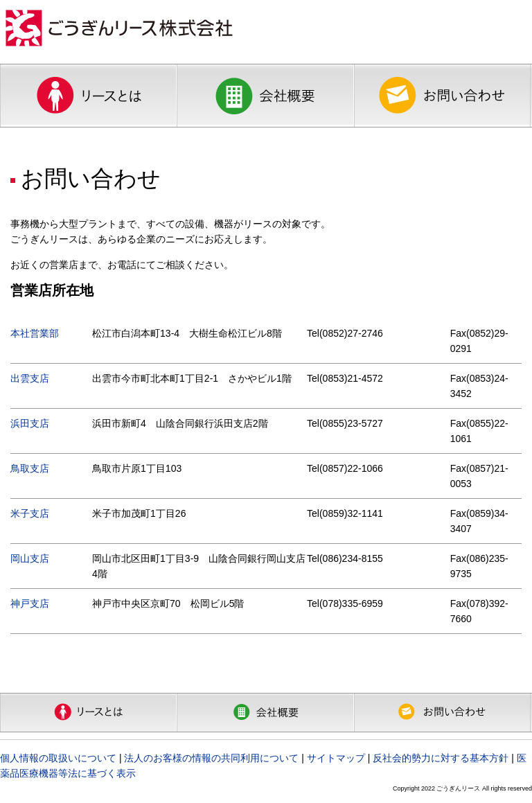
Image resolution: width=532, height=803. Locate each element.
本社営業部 (35, 333)
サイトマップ (336, 758)
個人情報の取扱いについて (58, 758)
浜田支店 (30, 423)
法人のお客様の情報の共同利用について (211, 758)
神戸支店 (30, 603)
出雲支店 (30, 378)
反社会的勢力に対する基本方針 (441, 758)
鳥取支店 (30, 468)
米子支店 (30, 513)
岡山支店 (30, 558)
